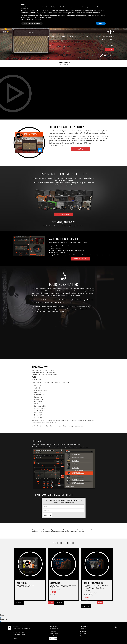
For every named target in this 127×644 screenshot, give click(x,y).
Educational (83, 631)
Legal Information (53, 629)
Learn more (19, 603)
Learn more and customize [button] (32, 23)
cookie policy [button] (25, 9)
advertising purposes (86, 12)
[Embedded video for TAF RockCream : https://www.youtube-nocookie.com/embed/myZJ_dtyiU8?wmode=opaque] (63, 93)
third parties (52, 11)
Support (82, 636)
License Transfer (53, 636)
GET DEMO (48, 515)
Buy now (51, 603)
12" (1, 621)
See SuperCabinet (80, 259)
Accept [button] (101, 23)
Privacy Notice (53, 631)
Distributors (83, 629)
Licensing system (64, 63)
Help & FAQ (83, 633)
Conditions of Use (54, 633)
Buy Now (109, 49)
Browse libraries (63, 214)
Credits (15, 639)
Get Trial (80, 149)
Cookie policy (53, 639)
